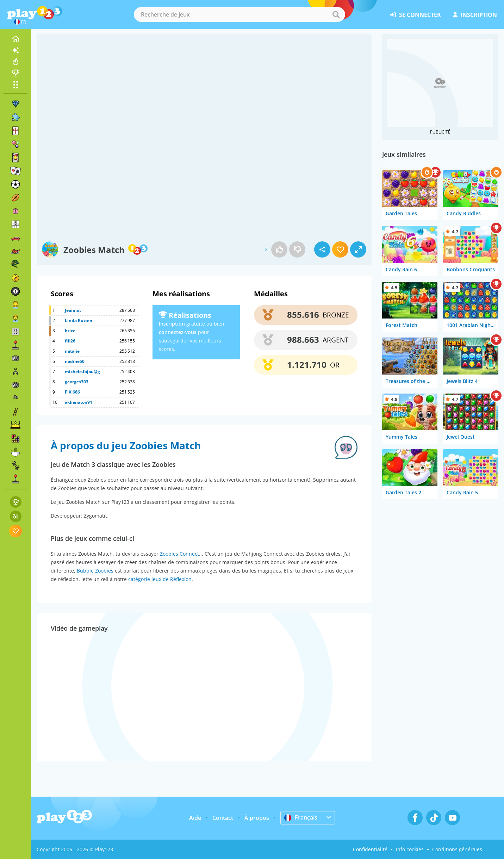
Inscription (172, 324)
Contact (223, 818)
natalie (72, 351)
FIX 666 (72, 392)
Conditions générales (457, 849)
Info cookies (410, 849)
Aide (195, 818)
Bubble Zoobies (95, 571)
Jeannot (73, 310)
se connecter (415, 15)
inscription (475, 15)
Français (301, 817)
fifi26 (70, 341)
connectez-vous (178, 332)
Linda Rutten (79, 320)
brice (70, 331)
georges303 (77, 382)
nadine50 (75, 361)
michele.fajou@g (82, 372)
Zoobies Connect (179, 554)
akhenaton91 (79, 402)
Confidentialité (370, 849)
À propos (257, 818)
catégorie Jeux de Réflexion (160, 579)
